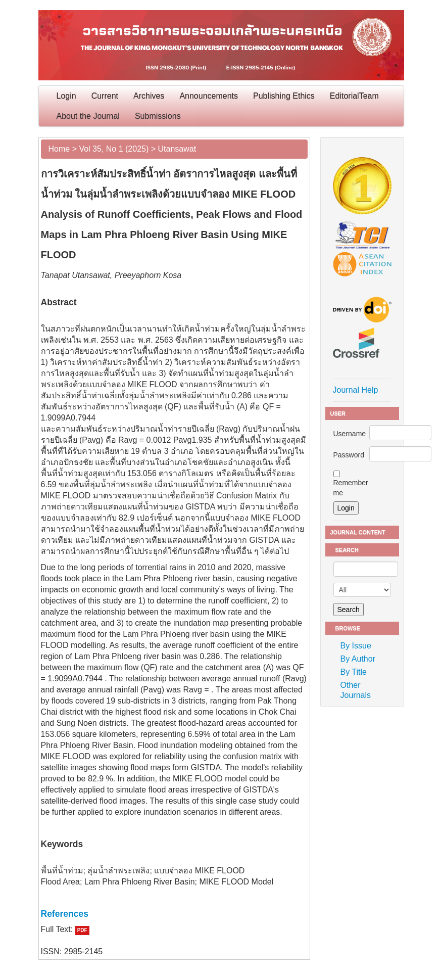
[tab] (174, 914)
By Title (354, 672)
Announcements (209, 96)
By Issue (356, 646)
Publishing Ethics (284, 96)
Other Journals (356, 690)
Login (66, 96)
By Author (358, 659)
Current (105, 96)
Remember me (351, 488)
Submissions (158, 116)
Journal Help (356, 390)
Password (349, 455)
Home (59, 149)
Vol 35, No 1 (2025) (114, 149)
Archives (149, 96)
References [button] (65, 914)
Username (350, 434)
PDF (82, 930)
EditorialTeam (354, 96)
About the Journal (88, 116)
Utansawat (177, 149)
